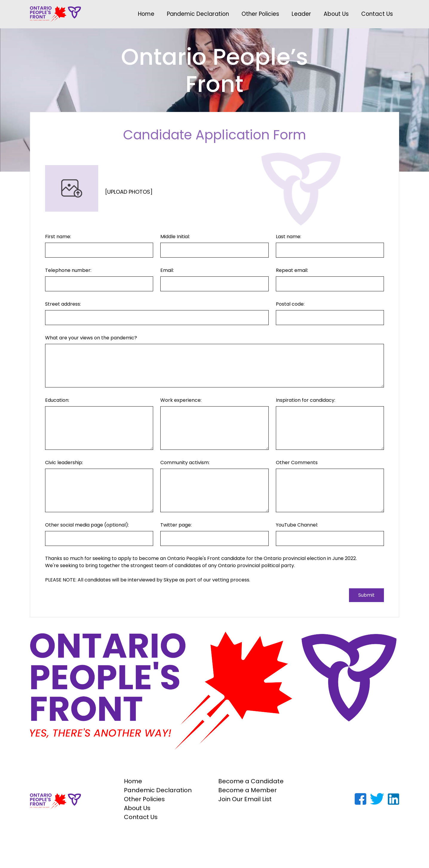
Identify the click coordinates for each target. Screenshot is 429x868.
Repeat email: (292, 270)
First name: (58, 237)
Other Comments (297, 463)
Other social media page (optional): (87, 525)
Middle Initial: (175, 237)
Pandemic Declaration (198, 14)
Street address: (63, 304)
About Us (336, 14)
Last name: (289, 237)
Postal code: (290, 304)
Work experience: (181, 400)
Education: (57, 400)
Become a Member (247, 794)
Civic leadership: (64, 463)
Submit (366, 595)
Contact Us (377, 14)
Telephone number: (68, 270)
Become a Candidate (251, 785)
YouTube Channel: (297, 525)
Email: (167, 270)
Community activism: (185, 463)
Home (146, 14)
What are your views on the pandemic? (91, 338)
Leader (301, 14)
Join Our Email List (245, 803)
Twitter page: (176, 525)
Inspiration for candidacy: (306, 400)
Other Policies (260, 14)
